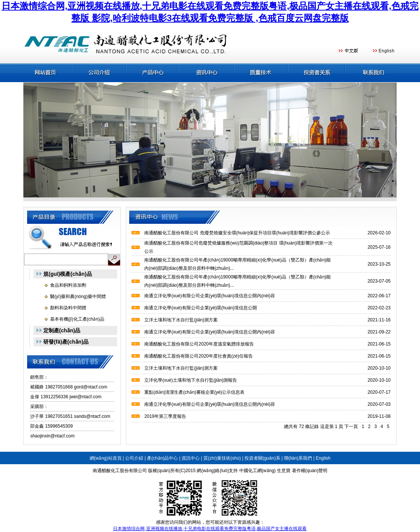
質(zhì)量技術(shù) (222, 458)
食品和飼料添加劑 (68, 285)
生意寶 (284, 471)
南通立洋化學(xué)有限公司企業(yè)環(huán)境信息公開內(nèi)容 (210, 296)
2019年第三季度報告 (165, 416)
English (323, 458)
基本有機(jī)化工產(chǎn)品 (77, 319)
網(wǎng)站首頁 (106, 458)
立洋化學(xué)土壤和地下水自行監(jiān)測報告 (191, 380)
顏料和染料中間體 (68, 308)
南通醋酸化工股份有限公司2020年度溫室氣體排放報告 (199, 344)
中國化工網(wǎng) (257, 471)
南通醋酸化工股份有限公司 (120, 471)
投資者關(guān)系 (262, 458)
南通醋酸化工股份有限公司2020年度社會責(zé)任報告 (198, 356)
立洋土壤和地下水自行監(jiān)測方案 (181, 320)
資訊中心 (191, 458)
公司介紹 (134, 458)
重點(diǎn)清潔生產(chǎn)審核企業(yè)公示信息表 (194, 392)
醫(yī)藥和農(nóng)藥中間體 (78, 297)
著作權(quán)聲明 (310, 471)
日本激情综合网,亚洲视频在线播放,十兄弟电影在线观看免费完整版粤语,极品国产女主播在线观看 (210, 529)
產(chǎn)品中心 (162, 458)
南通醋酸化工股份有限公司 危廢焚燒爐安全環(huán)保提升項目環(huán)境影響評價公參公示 (237, 233)
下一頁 (351, 427)
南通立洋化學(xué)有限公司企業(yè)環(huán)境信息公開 (201, 308)
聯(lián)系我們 (298, 458)
